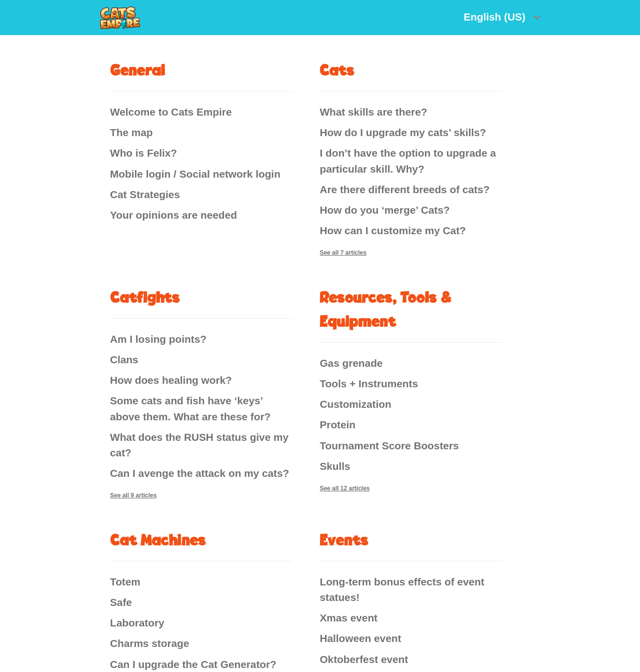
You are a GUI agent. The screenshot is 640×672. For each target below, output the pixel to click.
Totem (125, 582)
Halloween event (360, 638)
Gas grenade (351, 363)
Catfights (145, 297)
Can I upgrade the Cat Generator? (193, 664)
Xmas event (348, 618)
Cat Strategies (145, 194)
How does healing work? (171, 380)
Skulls (335, 466)
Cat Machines (158, 540)
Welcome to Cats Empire (171, 112)
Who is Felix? (143, 153)
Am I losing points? (158, 339)
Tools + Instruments (369, 384)
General (137, 70)
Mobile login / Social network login (195, 174)
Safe (121, 602)
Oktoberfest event (364, 659)
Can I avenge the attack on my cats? (199, 473)
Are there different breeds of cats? (404, 189)
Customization (355, 404)
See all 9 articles (133, 495)
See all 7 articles (343, 253)
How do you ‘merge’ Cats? (384, 210)
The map (131, 132)
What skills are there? (373, 112)
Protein (337, 425)
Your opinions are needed (173, 215)
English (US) (496, 17)
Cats (337, 70)
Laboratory (137, 623)
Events (344, 540)
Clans (124, 360)
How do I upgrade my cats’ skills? (403, 132)
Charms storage (149, 643)
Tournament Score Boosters (389, 446)
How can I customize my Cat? (392, 230)
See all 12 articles (344, 488)
